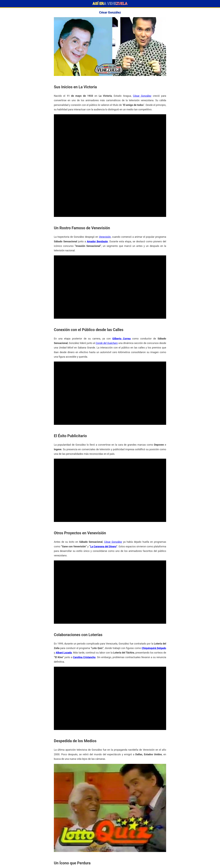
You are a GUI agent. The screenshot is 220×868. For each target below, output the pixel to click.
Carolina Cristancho (84, 657)
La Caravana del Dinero (103, 546)
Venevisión (105, 237)
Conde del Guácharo (107, 343)
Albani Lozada (64, 653)
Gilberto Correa (121, 339)
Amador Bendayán (97, 241)
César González (142, 96)
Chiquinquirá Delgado (154, 648)
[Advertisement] (110, 134)
